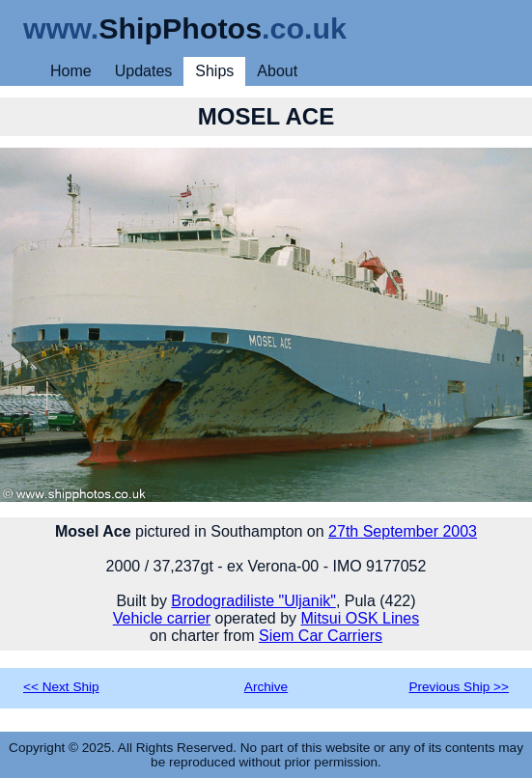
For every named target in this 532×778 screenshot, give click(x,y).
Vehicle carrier (162, 618)
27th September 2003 (403, 531)
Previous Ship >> (459, 687)
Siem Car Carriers (321, 636)
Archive (266, 687)
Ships (214, 71)
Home (71, 71)
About (277, 71)
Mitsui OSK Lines (361, 618)
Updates (144, 71)
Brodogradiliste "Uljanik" (253, 601)
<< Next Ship (61, 687)
